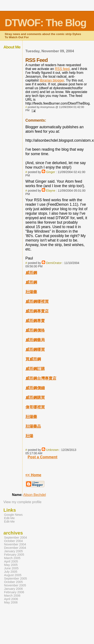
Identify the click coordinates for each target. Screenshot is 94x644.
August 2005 (13, 575)
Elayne (51, 191)
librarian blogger (52, 80)
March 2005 (12, 558)
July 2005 (11, 572)
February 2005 (14, 555)
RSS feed (62, 69)
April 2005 (11, 561)
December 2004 (15, 548)
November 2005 (15, 585)
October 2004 (13, 541)
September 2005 (16, 578)
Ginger (51, 172)
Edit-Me (9, 518)
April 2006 (11, 599)
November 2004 (15, 544)
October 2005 (13, 582)
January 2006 (13, 589)
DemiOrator (54, 263)
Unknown (52, 450)
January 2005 (13, 551)
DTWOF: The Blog (46, 23)
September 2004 (16, 538)
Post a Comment (43, 457)
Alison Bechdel (34, 495)
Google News (13, 515)
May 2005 (11, 565)
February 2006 (14, 592)
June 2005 (11, 568)
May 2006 (11, 602)
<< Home (33, 475)
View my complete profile (22, 502)
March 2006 (12, 596)
